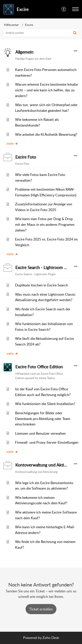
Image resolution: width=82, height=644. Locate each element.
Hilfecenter (11, 25)
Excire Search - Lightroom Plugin (45, 268)
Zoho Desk (51, 638)
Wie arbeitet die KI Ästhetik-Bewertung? (46, 134)
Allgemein (24, 52)
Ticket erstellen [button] (41, 609)
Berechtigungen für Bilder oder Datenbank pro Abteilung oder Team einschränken (43, 419)
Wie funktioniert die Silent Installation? (45, 404)
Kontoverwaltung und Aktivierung (47, 465)
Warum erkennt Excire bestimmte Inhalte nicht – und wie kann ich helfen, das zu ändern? (46, 90)
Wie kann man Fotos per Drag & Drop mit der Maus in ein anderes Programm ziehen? (45, 224)
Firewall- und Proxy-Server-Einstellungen (47, 442)
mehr (12, 143)
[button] (75, 33)
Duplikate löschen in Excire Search (42, 285)
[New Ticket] (41, 609)
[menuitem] (64, 9)
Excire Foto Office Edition (39, 367)
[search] (41, 33)
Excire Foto (26, 157)
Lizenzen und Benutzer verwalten (40, 433)
